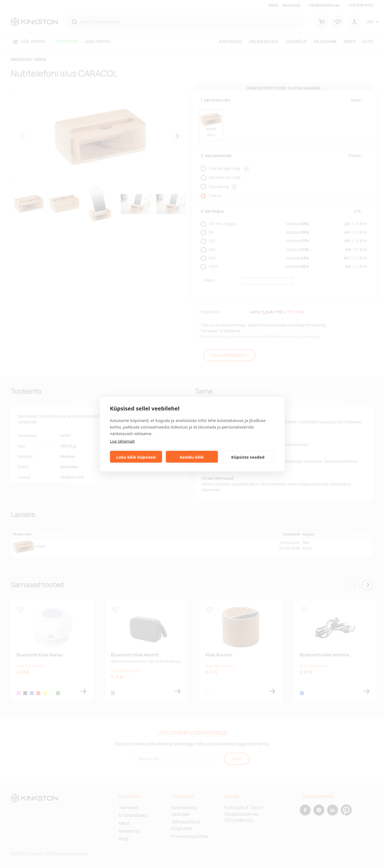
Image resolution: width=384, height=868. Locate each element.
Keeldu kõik (192, 457)
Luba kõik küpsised (136, 457)
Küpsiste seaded (248, 457)
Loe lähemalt (122, 441)
